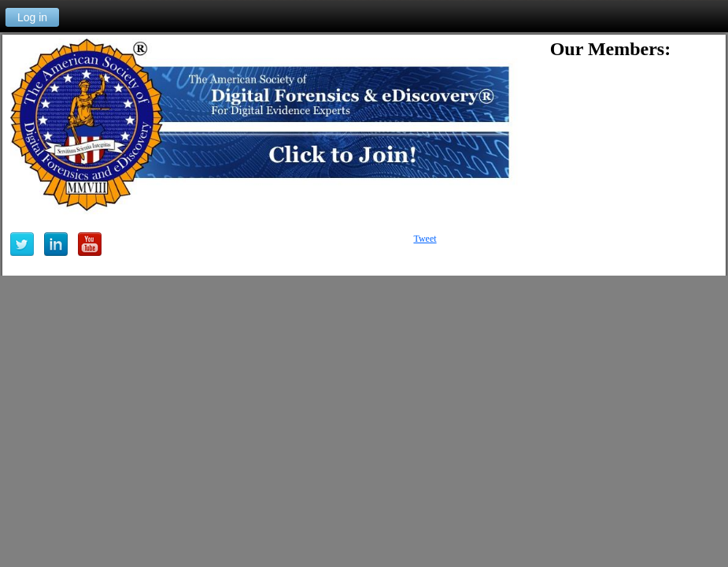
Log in (32, 17)
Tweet (425, 239)
